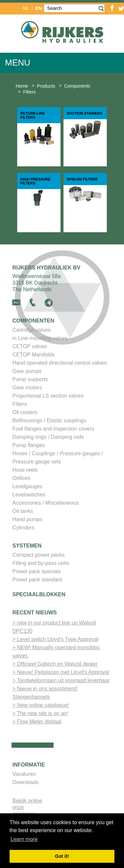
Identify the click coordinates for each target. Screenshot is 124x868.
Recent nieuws (35, 613)
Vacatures (24, 774)
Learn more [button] (24, 839)
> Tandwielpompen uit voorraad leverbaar (61, 680)
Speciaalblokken (39, 594)
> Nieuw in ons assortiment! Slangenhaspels (45, 693)
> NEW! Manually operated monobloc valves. (56, 652)
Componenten (33, 321)
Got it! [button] (62, 856)
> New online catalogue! (41, 705)
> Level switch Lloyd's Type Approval (56, 639)
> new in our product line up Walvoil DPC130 (54, 627)
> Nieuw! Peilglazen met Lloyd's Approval (61, 672)
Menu (18, 63)
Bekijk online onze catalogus (27, 807)
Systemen (27, 546)
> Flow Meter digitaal (37, 722)
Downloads (26, 782)
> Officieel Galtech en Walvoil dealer (55, 664)
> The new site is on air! (41, 713)
